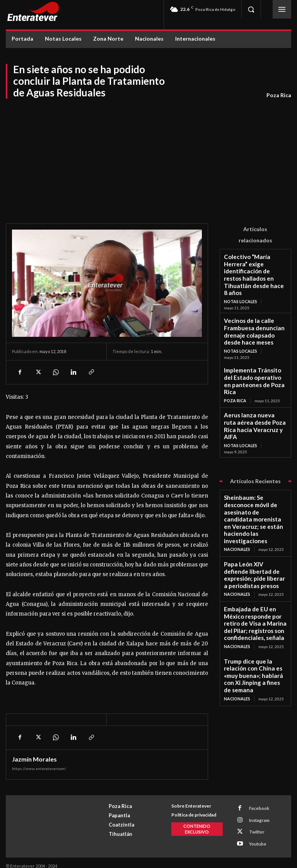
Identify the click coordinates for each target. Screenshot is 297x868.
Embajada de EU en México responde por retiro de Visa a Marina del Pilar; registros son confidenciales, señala (255, 524)
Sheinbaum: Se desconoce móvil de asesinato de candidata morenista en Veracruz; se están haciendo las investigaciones (254, 449)
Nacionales (237, 468)
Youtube (255, 838)
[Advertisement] (148, 158)
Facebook (256, 808)
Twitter (254, 828)
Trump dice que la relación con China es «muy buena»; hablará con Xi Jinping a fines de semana (254, 563)
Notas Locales (240, 281)
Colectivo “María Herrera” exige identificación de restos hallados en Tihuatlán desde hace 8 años (255, 265)
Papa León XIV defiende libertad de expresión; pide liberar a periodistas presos (253, 488)
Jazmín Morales (34, 759)
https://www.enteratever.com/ (39, 769)
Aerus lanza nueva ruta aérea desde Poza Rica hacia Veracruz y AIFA (254, 378)
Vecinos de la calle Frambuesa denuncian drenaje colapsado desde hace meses (255, 306)
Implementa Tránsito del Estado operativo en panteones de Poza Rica (250, 344)
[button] (251, 9)
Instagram (256, 818)
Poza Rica (279, 95)
